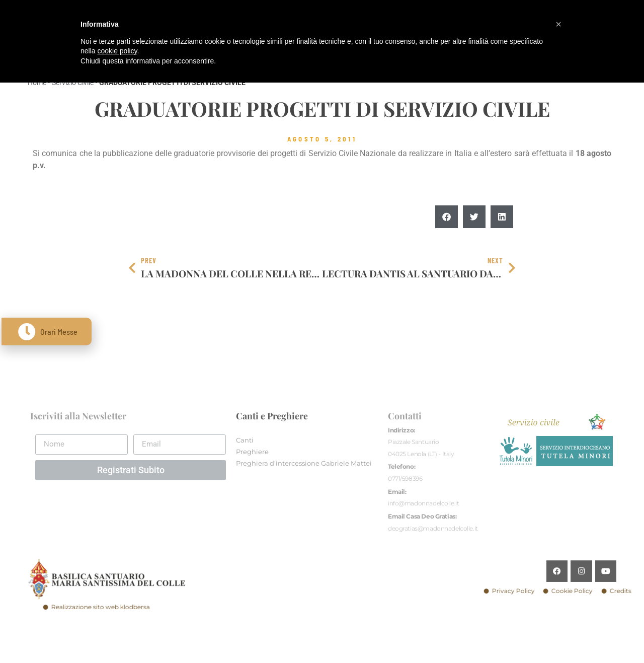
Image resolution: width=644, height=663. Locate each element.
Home (37, 83)
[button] (447, 217)
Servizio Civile (73, 83)
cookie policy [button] (117, 51)
